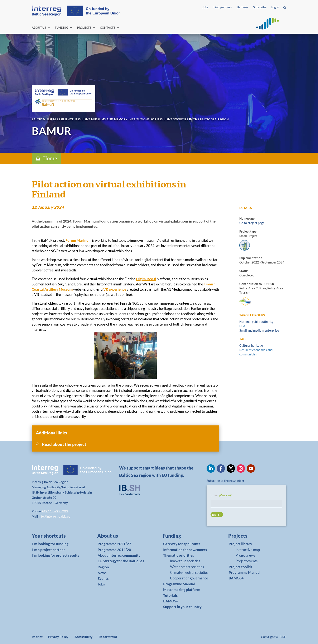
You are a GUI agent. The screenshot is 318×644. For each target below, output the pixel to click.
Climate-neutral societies (189, 572)
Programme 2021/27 (114, 544)
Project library (240, 544)
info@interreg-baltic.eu (54, 516)
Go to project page (252, 223)
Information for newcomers (185, 550)
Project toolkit (240, 567)
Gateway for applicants (182, 544)
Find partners (223, 7)
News (102, 573)
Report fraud (108, 637)
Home (50, 158)
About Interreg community (119, 555)
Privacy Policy (58, 637)
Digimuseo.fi (146, 279)
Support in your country (182, 607)
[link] (55, 537)
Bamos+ (242, 7)
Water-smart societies (187, 567)
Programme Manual (179, 584)
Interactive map (248, 550)
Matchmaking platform (182, 590)
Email (221, 495)
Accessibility (83, 637)
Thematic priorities (179, 555)
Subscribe (260, 7)
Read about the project (64, 444)
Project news (245, 555)
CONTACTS (108, 28)
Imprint (37, 637)
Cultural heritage (251, 345)
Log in (275, 7)
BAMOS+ (171, 601)
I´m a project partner (49, 550)
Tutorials (170, 595)
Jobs (205, 7)
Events (103, 578)
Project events (247, 561)
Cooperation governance (189, 578)
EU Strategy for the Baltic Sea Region (121, 564)
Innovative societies (185, 561)
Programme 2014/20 (114, 550)
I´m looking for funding (50, 544)
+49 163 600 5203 (55, 511)
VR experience (115, 289)
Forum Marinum (78, 240)
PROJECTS (84, 28)
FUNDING (62, 28)
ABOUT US (39, 28)
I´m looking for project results (56, 555)
